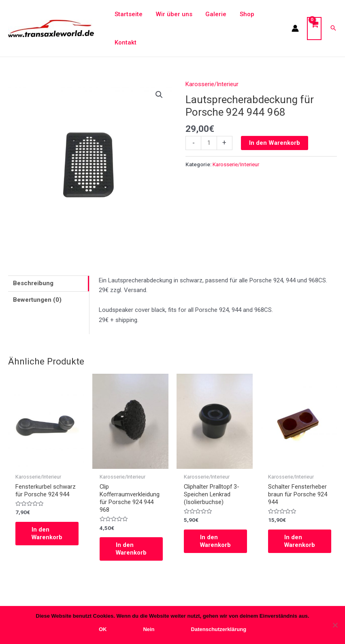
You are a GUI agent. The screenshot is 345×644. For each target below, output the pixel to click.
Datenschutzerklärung (219, 629)
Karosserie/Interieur (212, 84)
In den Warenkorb (275, 143)
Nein (149, 629)
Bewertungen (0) (37, 300)
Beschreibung (33, 283)
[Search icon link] (333, 29)
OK (103, 629)
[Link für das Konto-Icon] (295, 28)
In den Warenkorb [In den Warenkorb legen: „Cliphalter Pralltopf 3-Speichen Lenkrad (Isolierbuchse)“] (216, 542)
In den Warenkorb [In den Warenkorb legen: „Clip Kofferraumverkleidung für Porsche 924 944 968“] (132, 550)
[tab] (49, 284)
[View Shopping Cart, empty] (314, 29)
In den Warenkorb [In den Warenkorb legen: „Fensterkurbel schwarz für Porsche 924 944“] (47, 534)
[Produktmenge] (209, 143)
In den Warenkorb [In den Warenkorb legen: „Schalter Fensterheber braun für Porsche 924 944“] (300, 542)
